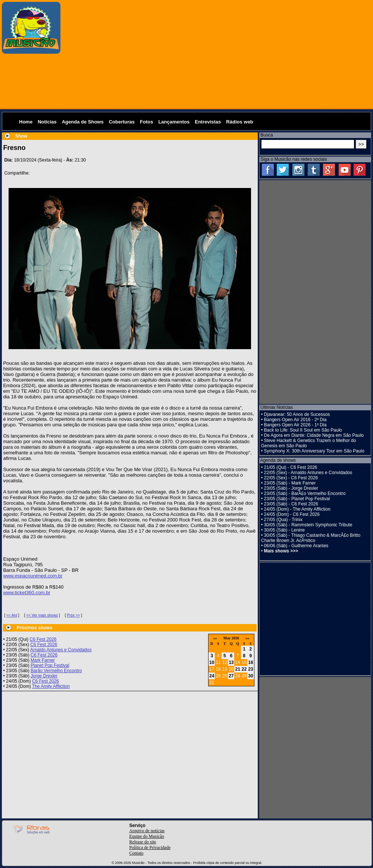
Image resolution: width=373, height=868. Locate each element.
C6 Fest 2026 (43, 639)
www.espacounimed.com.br (33, 576)
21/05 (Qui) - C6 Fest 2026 (291, 467)
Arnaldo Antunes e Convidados (61, 650)
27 (231, 676)
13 (231, 662)
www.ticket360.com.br (26, 593)
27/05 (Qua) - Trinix (283, 520)
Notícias (47, 122)
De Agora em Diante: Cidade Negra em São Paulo (314, 435)
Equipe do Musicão (147, 836)
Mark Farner (43, 660)
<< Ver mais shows (42, 615)
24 (212, 676)
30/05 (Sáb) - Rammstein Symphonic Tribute (308, 525)
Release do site (143, 842)
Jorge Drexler (44, 676)
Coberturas (122, 122)
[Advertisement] (217, 54)
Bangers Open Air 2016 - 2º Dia (295, 420)
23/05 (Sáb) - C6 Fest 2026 (291, 504)
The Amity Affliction (51, 686)
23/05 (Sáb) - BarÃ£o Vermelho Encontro (305, 493)
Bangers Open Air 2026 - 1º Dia (295, 425)
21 (237, 669)
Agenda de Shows (83, 122)
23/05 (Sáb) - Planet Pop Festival (297, 499)
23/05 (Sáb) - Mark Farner (290, 483)
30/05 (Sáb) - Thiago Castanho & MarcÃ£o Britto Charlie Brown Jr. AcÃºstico (311, 538)
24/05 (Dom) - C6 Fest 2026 (292, 514)
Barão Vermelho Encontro (56, 671)
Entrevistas (208, 122)
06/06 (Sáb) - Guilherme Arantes (296, 546)
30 (250, 676)
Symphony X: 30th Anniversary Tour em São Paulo (314, 451)
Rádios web (239, 122)
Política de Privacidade (150, 847)
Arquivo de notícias (147, 831)
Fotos (146, 122)
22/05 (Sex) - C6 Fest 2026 (291, 478)
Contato (137, 853)
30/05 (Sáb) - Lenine (284, 530)
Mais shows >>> (281, 551)
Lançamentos (174, 122)
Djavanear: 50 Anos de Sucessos (297, 414)
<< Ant (12, 615)
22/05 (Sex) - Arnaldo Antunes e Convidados (308, 473)
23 (250, 669)
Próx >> (73, 615)
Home (26, 122)
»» (247, 638)
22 (244, 669)
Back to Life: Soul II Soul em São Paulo (303, 430)
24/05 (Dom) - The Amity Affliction (297, 509)
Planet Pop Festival (50, 665)
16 (250, 662)
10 (212, 662)
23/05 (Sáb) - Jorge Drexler (291, 488)
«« (215, 638)
